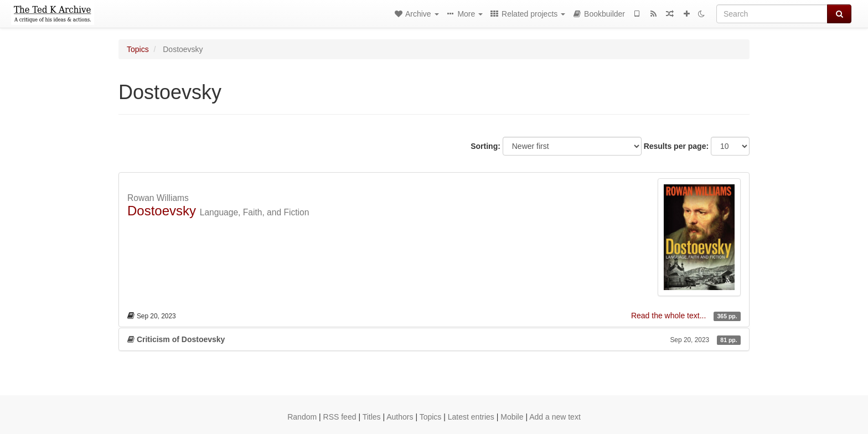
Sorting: (485, 146)
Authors (400, 417)
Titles (372, 417)
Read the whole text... (670, 316)
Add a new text (555, 417)
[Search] (772, 14)
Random (302, 417)
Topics (138, 49)
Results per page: (676, 146)
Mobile (512, 417)
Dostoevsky (162, 211)
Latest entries (471, 417)
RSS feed (340, 417)
